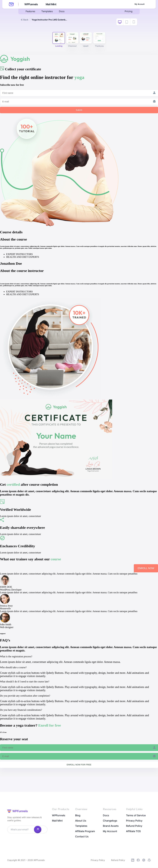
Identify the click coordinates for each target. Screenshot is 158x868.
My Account (138, 4)
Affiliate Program (85, 832)
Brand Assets (111, 826)
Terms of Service (136, 816)
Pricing (128, 12)
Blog (78, 816)
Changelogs (110, 821)
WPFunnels (31, 4)
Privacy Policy (134, 821)
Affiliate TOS (133, 832)
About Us (81, 821)
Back (25, 20)
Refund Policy (134, 826)
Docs (63, 12)
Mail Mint (51, 4)
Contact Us (82, 837)
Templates (48, 12)
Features (31, 12)
